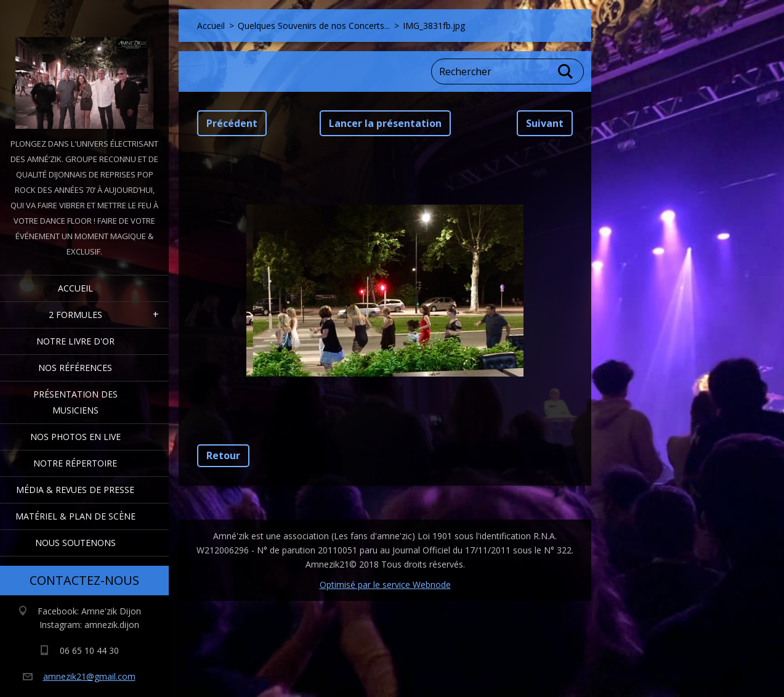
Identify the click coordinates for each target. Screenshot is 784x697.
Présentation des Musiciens (75, 402)
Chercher (566, 71)
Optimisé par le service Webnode (385, 585)
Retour (223, 455)
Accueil (75, 288)
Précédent (232, 123)
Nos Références (75, 368)
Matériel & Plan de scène (75, 516)
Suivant (545, 123)
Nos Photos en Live (75, 437)
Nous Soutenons (75, 543)
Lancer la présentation (385, 123)
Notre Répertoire (75, 463)
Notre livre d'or (75, 341)
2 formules (75, 315)
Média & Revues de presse (75, 490)
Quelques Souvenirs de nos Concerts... (314, 26)
